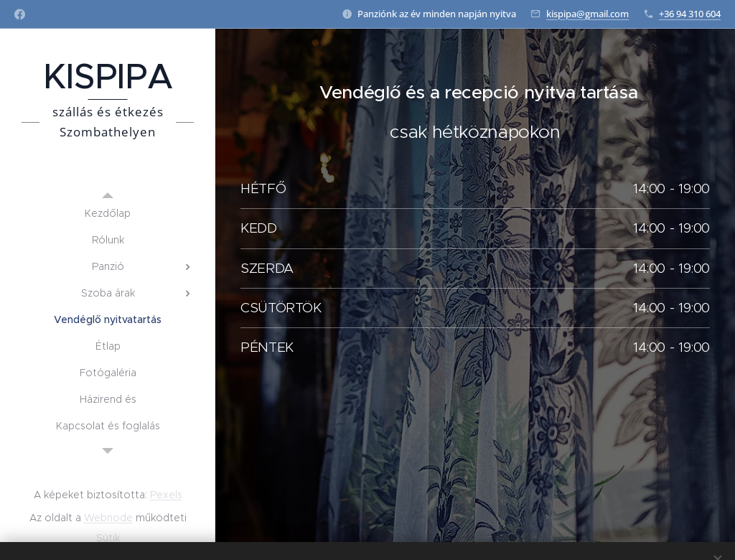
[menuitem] (108, 214)
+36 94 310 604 (690, 14)
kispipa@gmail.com (587, 14)
